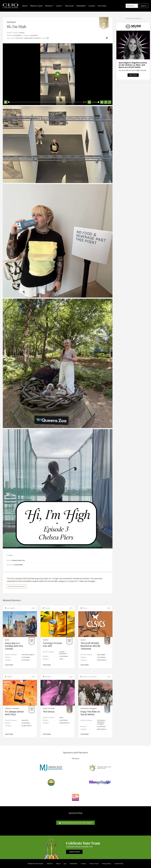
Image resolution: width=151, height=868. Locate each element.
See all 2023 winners (17, 586)
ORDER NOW (74, 852)
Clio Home (102, 6)
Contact (92, 6)
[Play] (6, 102)
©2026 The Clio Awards (36, 864)
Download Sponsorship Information (76, 823)
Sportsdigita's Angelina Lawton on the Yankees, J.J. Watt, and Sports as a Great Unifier (133, 65)
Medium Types (36, 6)
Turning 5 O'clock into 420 (52, 644)
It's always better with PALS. (15, 713)
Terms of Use (94, 864)
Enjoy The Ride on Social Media (90, 713)
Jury (65, 864)
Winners (50, 864)
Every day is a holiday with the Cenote (14, 646)
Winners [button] (49, 6)
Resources (69, 6)
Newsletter (81, 6)
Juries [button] (59, 6)
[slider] (45, 102)
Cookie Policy (119, 864)
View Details (9, 665)
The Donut (49, 712)
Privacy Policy (106, 864)
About (25, 6)
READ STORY (133, 75)
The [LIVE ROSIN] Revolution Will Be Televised (90, 646)
